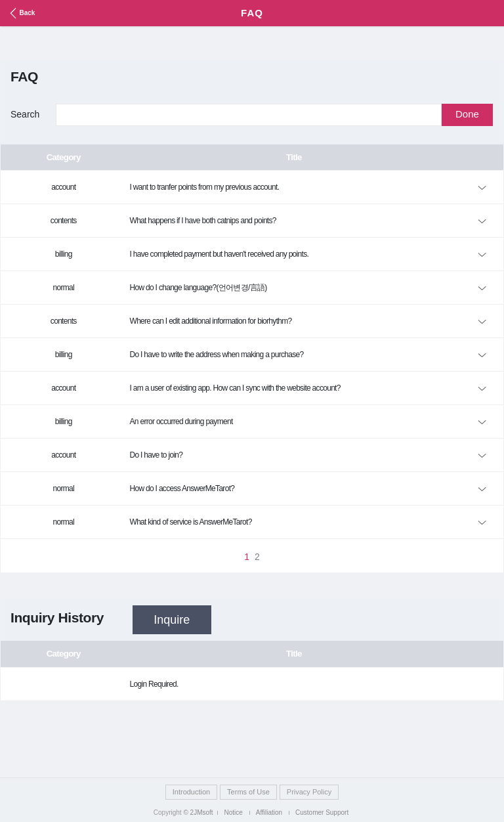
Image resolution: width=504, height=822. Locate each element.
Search (25, 114)
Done (467, 114)
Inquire (172, 620)
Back (21, 13)
